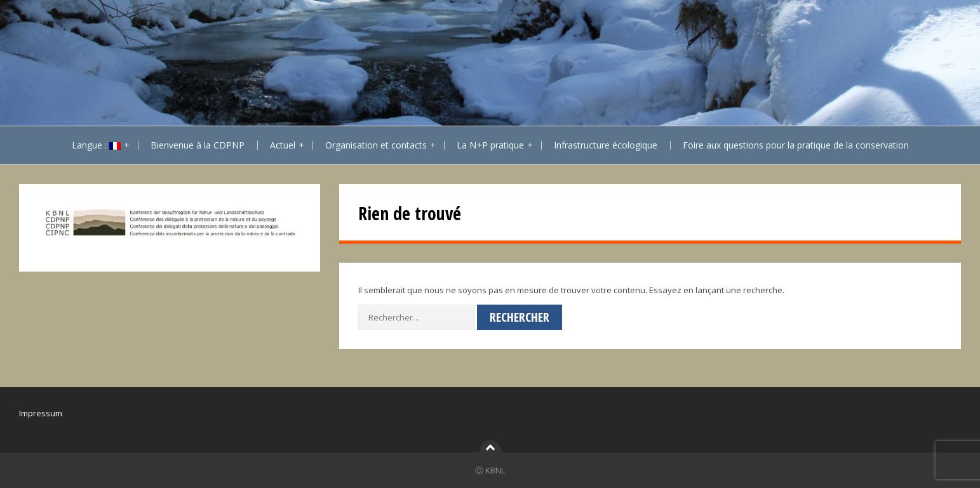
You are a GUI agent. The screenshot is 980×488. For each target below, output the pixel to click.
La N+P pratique (490, 145)
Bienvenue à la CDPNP (198, 145)
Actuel (283, 145)
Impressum (41, 413)
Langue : (96, 145)
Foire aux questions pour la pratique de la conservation (796, 145)
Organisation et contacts (376, 145)
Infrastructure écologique (606, 145)
